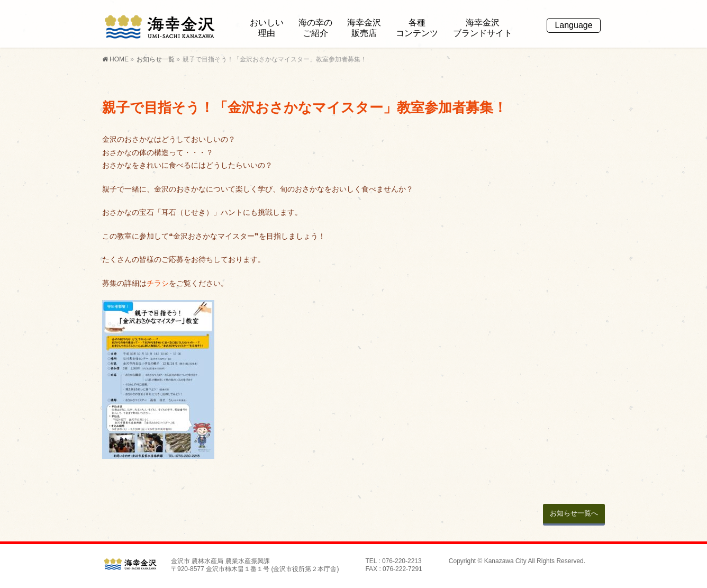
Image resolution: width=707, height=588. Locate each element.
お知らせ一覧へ (574, 513)
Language (573, 25)
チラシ (158, 283)
